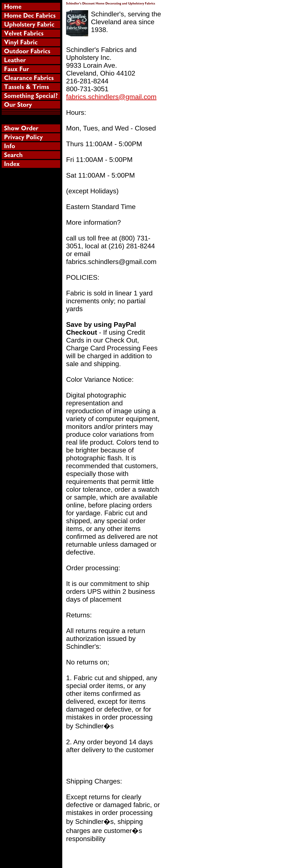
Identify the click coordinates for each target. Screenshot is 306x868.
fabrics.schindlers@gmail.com (111, 97)
